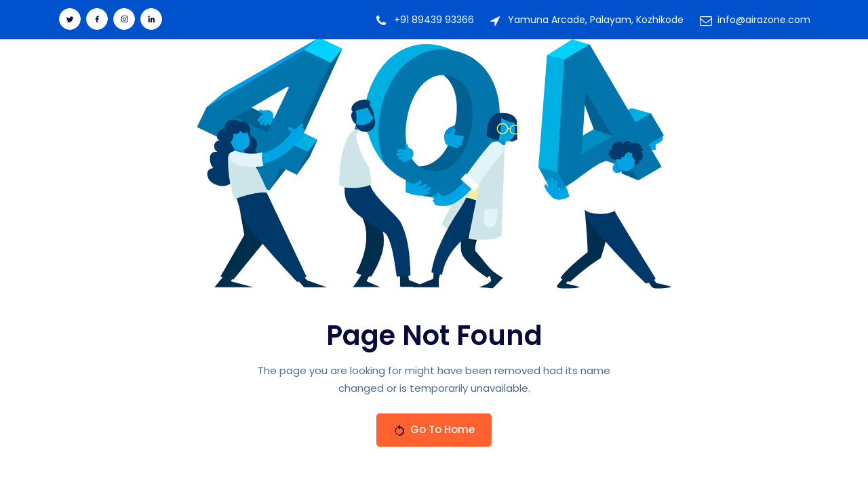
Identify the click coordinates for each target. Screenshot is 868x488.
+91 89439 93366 (434, 20)
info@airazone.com (764, 20)
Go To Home (434, 429)
